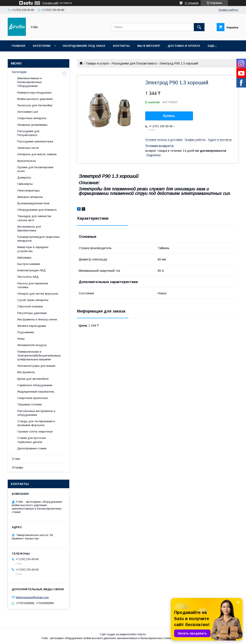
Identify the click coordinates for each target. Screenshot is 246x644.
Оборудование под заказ (84, 46)
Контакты (121, 46)
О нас (16, 459)
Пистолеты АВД (28, 277)
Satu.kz (142, 634)
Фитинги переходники (32, 326)
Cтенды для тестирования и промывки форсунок (36, 423)
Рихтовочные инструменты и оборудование (36, 413)
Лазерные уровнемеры (32, 125)
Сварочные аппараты (32, 118)
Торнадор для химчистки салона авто (34, 218)
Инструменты (26, 372)
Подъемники (26, 332)
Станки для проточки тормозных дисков (32, 440)
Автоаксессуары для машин (36, 366)
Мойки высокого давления (35, 99)
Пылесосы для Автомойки (35, 105)
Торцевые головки (30, 404)
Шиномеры (24, 258)
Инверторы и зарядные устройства (33, 249)
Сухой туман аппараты (33, 300)
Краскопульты (27, 161)
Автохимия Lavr (28, 112)
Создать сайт (50, 3)
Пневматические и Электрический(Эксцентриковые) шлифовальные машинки (39, 356)
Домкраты (24, 177)
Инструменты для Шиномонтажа (29, 229)
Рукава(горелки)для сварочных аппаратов (39, 239)
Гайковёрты (25, 184)
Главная (18, 46)
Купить (169, 116)
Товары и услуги (97, 63)
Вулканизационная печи (33, 203)
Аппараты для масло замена (37, 154)
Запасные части (28, 148)
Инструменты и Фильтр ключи (37, 319)
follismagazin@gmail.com (32, 597)
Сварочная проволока (33, 398)
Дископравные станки (32, 448)
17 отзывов (192, 3)
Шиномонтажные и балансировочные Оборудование (30, 82)
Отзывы (18, 467)
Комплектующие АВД (31, 270)
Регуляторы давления (32, 313)
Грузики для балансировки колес (35, 169)
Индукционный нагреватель (36, 392)
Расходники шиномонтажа (35, 141)
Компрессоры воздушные (34, 93)
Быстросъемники (29, 264)
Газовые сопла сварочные (35, 432)
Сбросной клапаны (30, 306)
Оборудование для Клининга (37, 210)
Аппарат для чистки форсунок (38, 294)
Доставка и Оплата (184, 46)
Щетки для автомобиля (33, 379)
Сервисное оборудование (35, 385)
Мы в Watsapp (149, 46)
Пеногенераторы (28, 191)
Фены (21, 339)
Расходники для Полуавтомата (134, 63)
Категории (42, 46)
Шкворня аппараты (30, 197)
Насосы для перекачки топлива (33, 285)
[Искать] (199, 27)
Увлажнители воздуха (32, 345)
